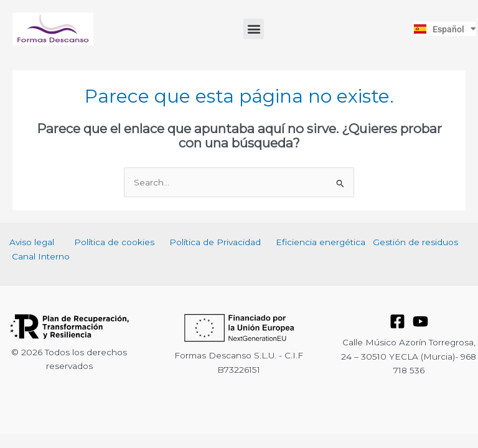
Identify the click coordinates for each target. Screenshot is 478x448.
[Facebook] (397, 321)
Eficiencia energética (321, 242)
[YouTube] (420, 321)
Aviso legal (32, 242)
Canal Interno (41, 256)
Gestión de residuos (415, 242)
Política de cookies (114, 242)
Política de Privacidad (215, 242)
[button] (254, 29)
